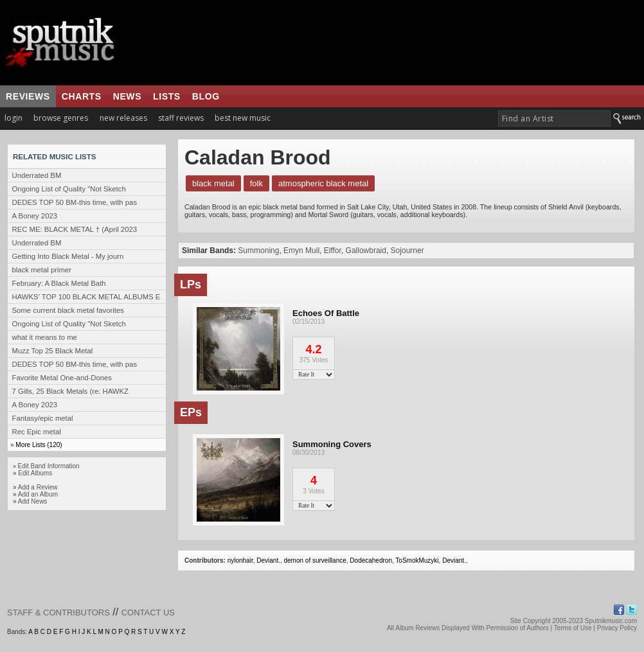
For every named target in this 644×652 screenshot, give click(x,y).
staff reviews (181, 118)
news (127, 96)
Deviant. (268, 560)
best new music (243, 118)
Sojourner (407, 251)
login (13, 118)
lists (167, 96)
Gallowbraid (366, 251)
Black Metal (213, 183)
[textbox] (554, 119)
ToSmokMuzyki (417, 560)
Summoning (258, 251)
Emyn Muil (301, 251)
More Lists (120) (39, 445)
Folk (256, 183)
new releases (123, 118)
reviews (28, 96)
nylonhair (240, 560)
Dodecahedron (371, 560)
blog (206, 96)
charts (82, 96)
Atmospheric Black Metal (323, 183)
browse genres (61, 118)
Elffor (333, 251)
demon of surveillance (315, 560)
